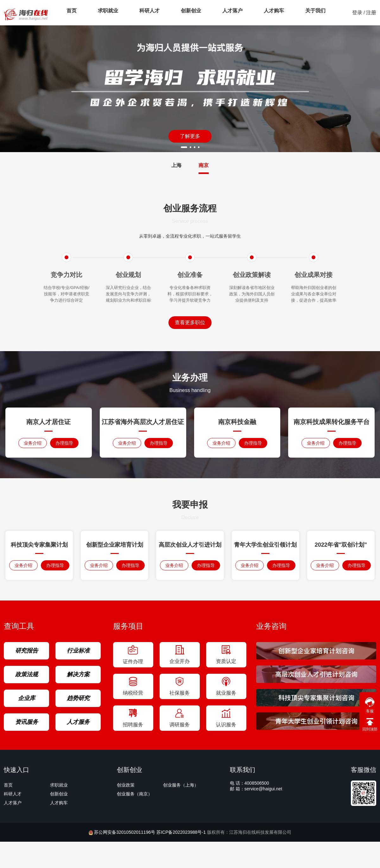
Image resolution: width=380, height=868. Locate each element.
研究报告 (27, 651)
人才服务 (78, 722)
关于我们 (281, 13)
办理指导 (64, 443)
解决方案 (78, 674)
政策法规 (27, 674)
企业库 (27, 698)
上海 (176, 165)
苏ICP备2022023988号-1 (182, 832)
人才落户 (208, 13)
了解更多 (190, 136)
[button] (184, 147)
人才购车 (244, 13)
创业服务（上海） (181, 785)
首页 (69, 13)
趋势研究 (78, 698)
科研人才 (136, 13)
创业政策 (126, 785)
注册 (371, 13)
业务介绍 (33, 443)
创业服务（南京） (135, 794)
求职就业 (100, 13)
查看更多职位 (190, 322)
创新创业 (172, 13)
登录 (357, 13)
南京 (204, 165)
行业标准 (78, 651)
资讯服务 (27, 722)
